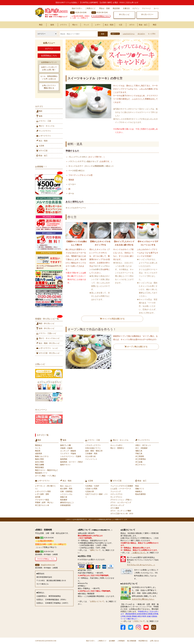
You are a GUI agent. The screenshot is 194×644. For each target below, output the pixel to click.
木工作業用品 (141, 459)
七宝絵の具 (90, 491)
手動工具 (139, 454)
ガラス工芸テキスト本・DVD (122, 514)
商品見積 (116, 8)
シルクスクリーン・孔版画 (71, 456)
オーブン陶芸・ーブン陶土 (46, 476)
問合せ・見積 (104, 8)
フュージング (116, 491)
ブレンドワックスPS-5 (78, 157)
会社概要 (112, 641)
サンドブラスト (116, 497)
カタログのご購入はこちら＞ (143, 599)
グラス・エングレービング (121, 502)
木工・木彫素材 (141, 448)
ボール (71, 193)
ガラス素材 (115, 508)
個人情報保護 (132, 641)
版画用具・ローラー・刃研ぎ (72, 462)
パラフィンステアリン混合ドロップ (83, 161)
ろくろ (38, 448)
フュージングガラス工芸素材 (122, 486)
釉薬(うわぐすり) (42, 456)
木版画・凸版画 (66, 448)
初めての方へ (77, 8)
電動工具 (139, 451)
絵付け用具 (39, 462)
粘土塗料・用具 (66, 489)
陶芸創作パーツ (41, 473)
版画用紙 (64, 459)
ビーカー (72, 184)
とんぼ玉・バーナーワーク (121, 489)
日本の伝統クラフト (93, 448)
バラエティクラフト (93, 445)
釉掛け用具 (39, 459)
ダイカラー (141, 34)
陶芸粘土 (39, 445)
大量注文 (126, 8)
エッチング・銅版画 (68, 451)
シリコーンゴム (66, 494)
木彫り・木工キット (143, 445)
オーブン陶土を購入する (136, 347)
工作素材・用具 (91, 454)
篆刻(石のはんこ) (67, 502)
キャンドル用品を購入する (112, 319)
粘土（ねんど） (66, 486)
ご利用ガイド (90, 8)
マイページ (146, 8)
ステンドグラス (116, 494)
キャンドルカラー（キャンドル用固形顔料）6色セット (91, 166)
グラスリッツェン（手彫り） (122, 500)
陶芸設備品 (39, 467)
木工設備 (139, 462)
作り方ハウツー (147, 15)
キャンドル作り (116, 445)
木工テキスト (141, 465)
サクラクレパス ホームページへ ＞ (141, 565)
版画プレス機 (65, 445)
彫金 (137, 486)
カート (156, 8)
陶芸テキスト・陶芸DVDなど (47, 470)
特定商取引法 (143, 641)
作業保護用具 (65, 505)
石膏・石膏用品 (66, 491)
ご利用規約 (121, 641)
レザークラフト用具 (43, 491)
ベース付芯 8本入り (77, 171)
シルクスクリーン (129, 34)
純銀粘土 (139, 491)
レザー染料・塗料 (42, 494)
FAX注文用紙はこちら (101, 16)
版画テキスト (65, 465)
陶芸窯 (38, 451)
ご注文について (139, 621)
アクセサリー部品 (42, 500)
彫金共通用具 (141, 494)
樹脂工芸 (64, 497)
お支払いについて (97, 601)
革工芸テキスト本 (42, 505)
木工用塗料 (140, 456)
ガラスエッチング (117, 505)
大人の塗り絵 (90, 456)
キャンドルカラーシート (76, 208)
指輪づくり (140, 489)
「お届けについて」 (139, 553)
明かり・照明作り (117, 448)
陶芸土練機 (39, 465)
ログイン (136, 8)
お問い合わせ (154, 641)
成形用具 (39, 454)
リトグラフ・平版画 (68, 454)
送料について (95, 550)
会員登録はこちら (49, 56)
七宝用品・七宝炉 (92, 486)
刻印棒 (38, 497)
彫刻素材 (64, 500)
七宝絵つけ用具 (91, 489)
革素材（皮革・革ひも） (45, 502)
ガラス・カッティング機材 (121, 511)
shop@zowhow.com (48, 565)
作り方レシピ (124, 15)
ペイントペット (91, 459)
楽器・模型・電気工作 (94, 451)
